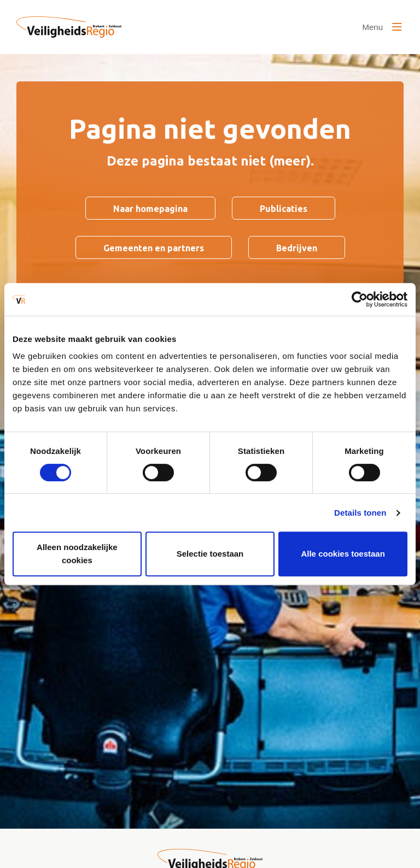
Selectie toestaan (210, 554)
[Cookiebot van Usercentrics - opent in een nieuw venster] (360, 299)
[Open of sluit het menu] (382, 27)
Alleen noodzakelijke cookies (77, 554)
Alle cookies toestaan (343, 554)
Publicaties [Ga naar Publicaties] (284, 209)
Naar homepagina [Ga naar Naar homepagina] (150, 209)
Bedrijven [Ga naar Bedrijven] (297, 248)
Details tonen (360, 513)
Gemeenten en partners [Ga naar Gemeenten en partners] (154, 248)
